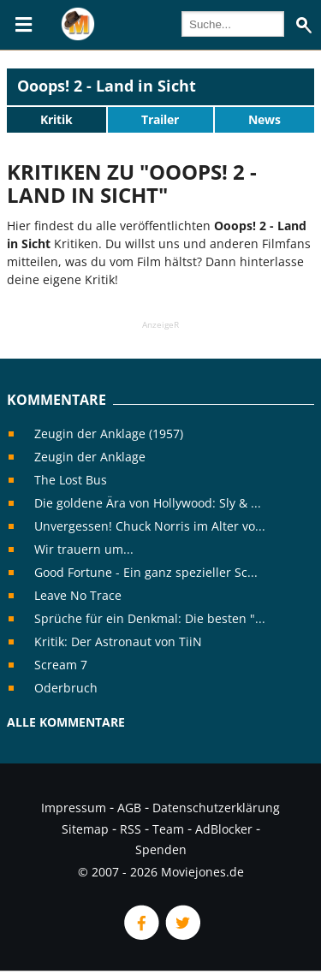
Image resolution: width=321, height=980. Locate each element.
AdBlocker (224, 829)
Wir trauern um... (84, 549)
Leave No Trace (78, 595)
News (265, 119)
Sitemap (85, 829)
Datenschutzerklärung (216, 808)
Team (168, 829)
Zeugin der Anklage (90, 457)
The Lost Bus (71, 480)
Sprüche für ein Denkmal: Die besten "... (150, 618)
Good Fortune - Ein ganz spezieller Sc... (146, 572)
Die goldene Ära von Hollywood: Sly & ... (148, 503)
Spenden (161, 849)
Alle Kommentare (66, 722)
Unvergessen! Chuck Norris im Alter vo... (150, 526)
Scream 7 (61, 665)
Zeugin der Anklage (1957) (109, 434)
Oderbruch (66, 688)
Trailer (160, 119)
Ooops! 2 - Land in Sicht (107, 86)
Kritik (56, 119)
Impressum (74, 808)
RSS (131, 829)
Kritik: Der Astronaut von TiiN (118, 641)
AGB (129, 808)
